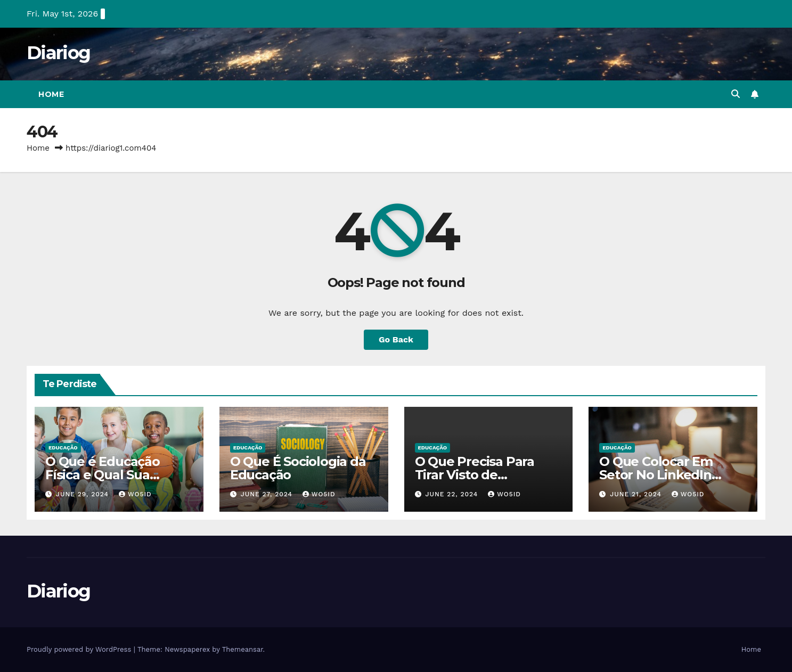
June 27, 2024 (268, 494)
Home (51, 94)
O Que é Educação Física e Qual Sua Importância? (103, 475)
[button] (736, 94)
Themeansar (243, 649)
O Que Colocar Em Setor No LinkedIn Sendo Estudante (656, 475)
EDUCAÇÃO (63, 448)
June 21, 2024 (637, 494)
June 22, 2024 (453, 494)
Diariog (58, 53)
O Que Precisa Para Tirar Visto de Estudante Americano (483, 475)
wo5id (135, 494)
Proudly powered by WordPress (80, 649)
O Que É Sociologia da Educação (298, 468)
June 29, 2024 (84, 494)
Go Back (396, 339)
